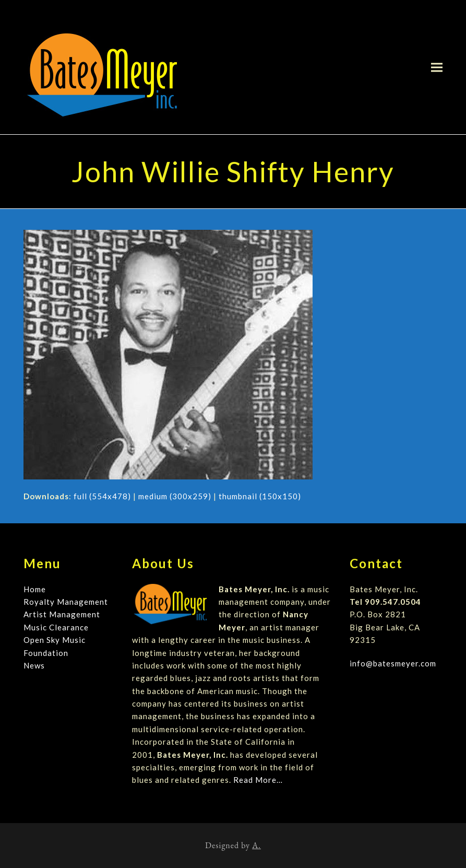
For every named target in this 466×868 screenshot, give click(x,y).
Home (35, 589)
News (34, 665)
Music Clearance (56, 627)
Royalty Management (66, 602)
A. (256, 845)
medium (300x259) (175, 496)
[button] (437, 67)
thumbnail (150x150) (260, 496)
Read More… (258, 780)
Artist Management (62, 614)
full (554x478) (102, 496)
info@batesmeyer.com (393, 663)
